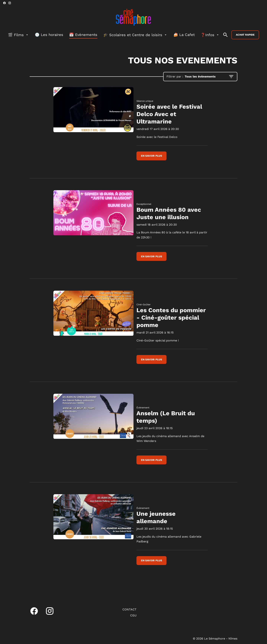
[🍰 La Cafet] (184, 35)
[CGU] (133, 615)
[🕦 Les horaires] (49, 35)
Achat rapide (245, 35)
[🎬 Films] (18, 35)
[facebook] (4, 3)
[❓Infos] (210, 35)
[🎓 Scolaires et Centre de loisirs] (135, 35)
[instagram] (10, 3)
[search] (225, 35)
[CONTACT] (129, 610)
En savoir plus (151, 156)
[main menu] (114, 35)
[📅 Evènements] (83, 35)
